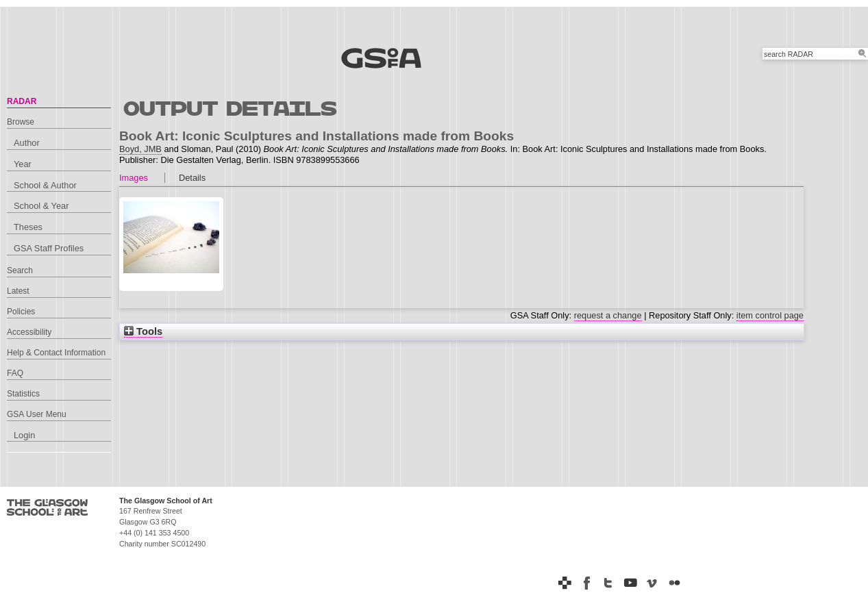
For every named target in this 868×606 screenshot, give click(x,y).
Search (20, 270)
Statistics (23, 394)
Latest (18, 291)
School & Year (41, 206)
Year (23, 164)
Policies (21, 312)
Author (27, 143)
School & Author (45, 185)
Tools (143, 331)
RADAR (22, 101)
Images (134, 178)
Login (24, 435)
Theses (28, 227)
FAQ (15, 373)
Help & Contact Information (56, 353)
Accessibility (29, 332)
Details (192, 178)
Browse (21, 122)
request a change (608, 315)
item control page (770, 315)
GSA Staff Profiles (49, 248)
